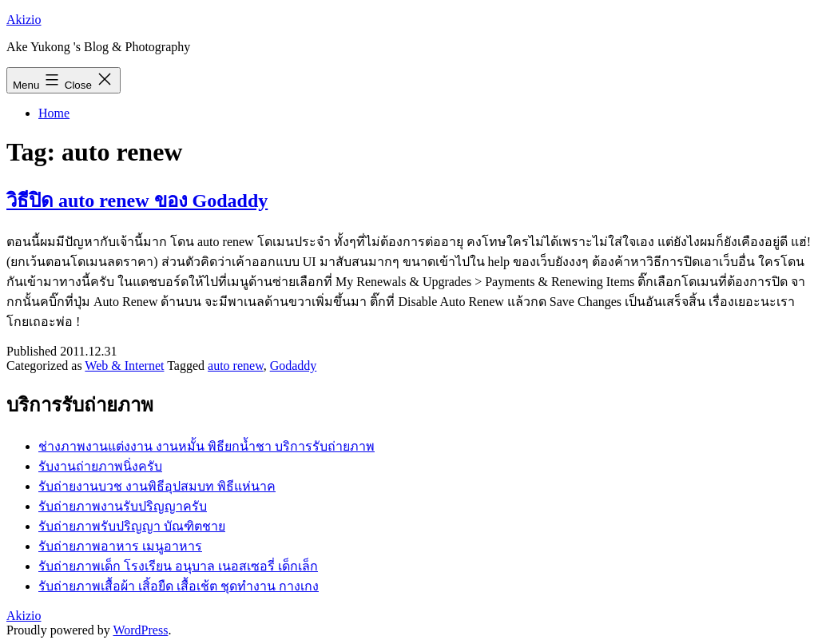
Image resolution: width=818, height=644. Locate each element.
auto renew (236, 366)
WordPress (140, 630)
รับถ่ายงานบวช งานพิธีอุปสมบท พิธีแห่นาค (157, 486)
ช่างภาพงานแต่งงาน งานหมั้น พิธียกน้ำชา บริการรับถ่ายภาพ (206, 446)
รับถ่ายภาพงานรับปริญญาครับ (123, 506)
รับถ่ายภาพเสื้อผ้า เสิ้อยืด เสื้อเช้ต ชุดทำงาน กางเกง (179, 586)
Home (54, 113)
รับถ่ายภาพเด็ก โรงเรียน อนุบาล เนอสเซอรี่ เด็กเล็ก (178, 566)
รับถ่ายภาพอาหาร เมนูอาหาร (120, 546)
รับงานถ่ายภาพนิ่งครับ (100, 466)
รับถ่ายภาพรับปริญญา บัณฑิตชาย (132, 526)
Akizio (24, 20)
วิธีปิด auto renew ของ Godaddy (137, 201)
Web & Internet (124, 366)
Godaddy (294, 366)
